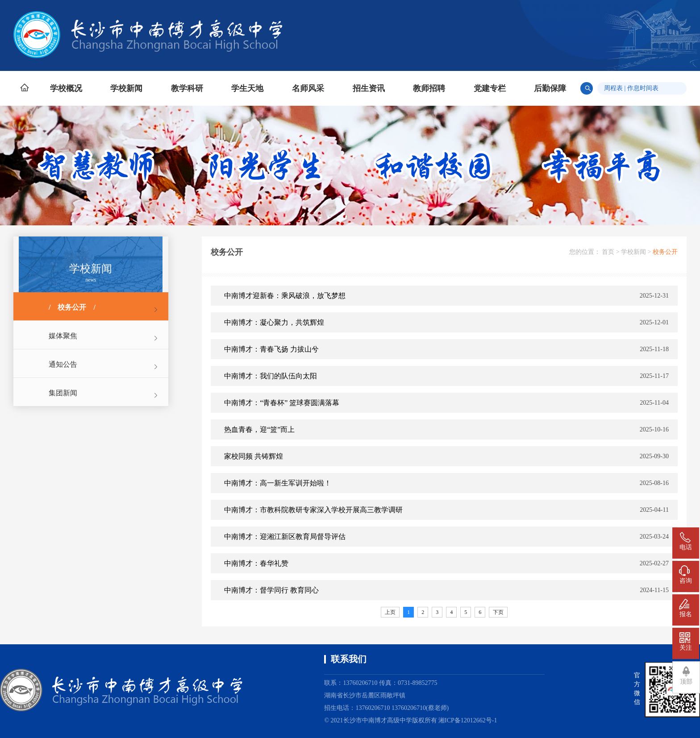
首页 (608, 252)
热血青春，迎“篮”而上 (259, 429)
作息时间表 (643, 88)
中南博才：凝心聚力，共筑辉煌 (274, 322)
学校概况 (66, 88)
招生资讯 (369, 88)
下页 (498, 612)
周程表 (613, 88)
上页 (390, 612)
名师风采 (308, 88)
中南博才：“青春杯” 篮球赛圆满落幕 (282, 403)
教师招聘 (429, 88)
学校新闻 (126, 88)
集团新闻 (63, 393)
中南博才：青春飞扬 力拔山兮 (271, 349)
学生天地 (247, 88)
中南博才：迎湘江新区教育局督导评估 (285, 537)
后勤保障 (550, 88)
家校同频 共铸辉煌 (254, 456)
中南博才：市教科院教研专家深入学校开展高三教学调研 (313, 510)
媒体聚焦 (63, 336)
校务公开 (72, 307)
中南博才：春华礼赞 (256, 563)
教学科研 (187, 88)
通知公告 (63, 364)
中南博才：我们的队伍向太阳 (271, 376)
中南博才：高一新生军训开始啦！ (278, 483)
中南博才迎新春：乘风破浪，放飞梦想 (285, 296)
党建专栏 (490, 88)
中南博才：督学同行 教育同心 (271, 590)
